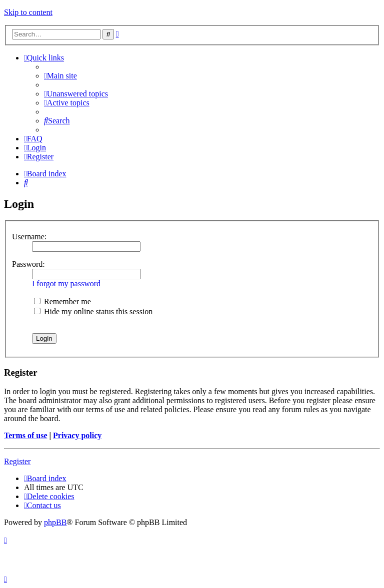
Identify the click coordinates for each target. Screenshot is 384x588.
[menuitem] (60, 76)
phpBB (55, 522)
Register (17, 461)
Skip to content (28, 12)
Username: (29, 237)
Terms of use (26, 435)
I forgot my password (66, 284)
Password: (28, 264)
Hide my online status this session (93, 311)
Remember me (62, 301)
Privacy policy (77, 435)
